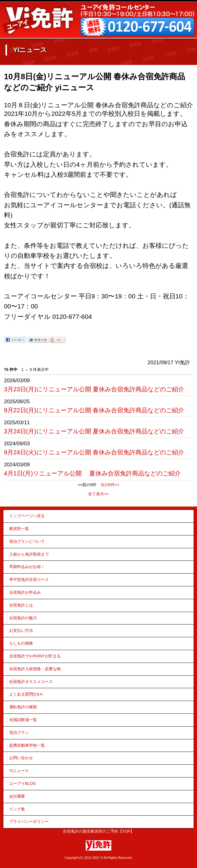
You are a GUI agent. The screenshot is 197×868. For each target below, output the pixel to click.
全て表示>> (98, 494)
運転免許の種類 (23, 707)
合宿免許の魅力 (23, 618)
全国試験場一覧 (23, 720)
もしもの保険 (21, 643)
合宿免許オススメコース (31, 682)
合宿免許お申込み (25, 592)
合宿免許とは (21, 605)
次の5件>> (110, 485)
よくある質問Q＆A (26, 694)
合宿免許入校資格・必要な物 (35, 669)
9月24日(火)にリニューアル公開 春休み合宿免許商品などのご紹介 (94, 452)
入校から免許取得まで (29, 554)
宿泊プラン (19, 733)
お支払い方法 (21, 630)
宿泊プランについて (27, 541)
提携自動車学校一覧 (27, 745)
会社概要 (17, 796)
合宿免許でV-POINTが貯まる (35, 656)
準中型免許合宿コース (29, 580)
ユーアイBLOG (23, 783)
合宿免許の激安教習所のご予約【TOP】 (99, 831)
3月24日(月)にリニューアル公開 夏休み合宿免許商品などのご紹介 (94, 431)
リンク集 (17, 809)
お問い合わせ (21, 758)
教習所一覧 (19, 529)
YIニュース (19, 771)
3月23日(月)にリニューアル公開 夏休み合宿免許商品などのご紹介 (94, 389)
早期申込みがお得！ (27, 567)
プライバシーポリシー (29, 822)
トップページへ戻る (27, 516)
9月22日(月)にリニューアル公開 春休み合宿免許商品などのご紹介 (94, 410)
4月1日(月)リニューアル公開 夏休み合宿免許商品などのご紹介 (92, 473)
